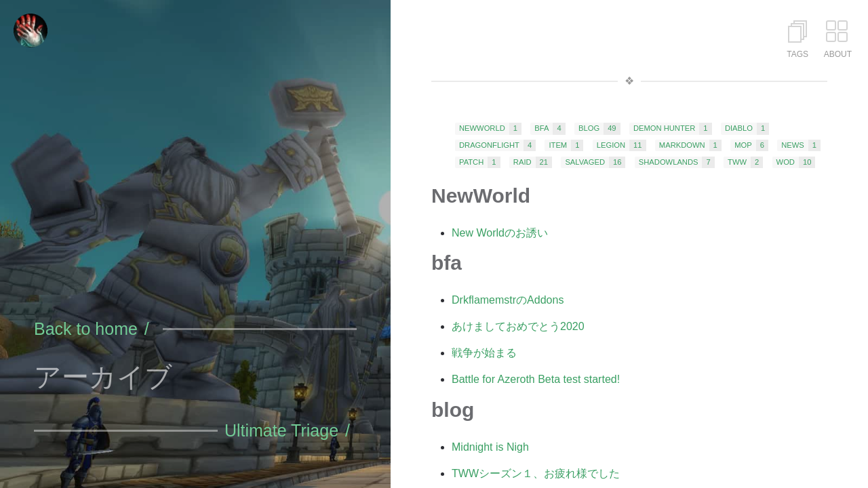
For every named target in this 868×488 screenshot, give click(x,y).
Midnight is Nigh (490, 447)
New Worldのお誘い (500, 233)
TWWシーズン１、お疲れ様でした (536, 473)
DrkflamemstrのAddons (508, 300)
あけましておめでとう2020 (518, 326)
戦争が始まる (484, 353)
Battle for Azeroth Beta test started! (536, 379)
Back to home (86, 329)
